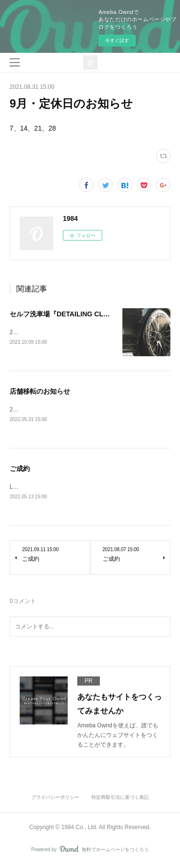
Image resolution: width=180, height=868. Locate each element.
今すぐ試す (117, 41)
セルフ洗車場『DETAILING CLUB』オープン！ (81, 314)
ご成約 (20, 470)
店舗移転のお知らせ (40, 392)
